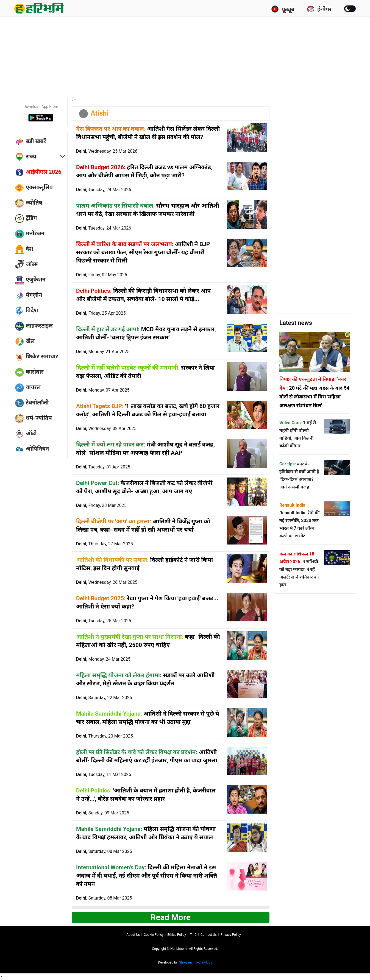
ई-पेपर (319, 9)
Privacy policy (231, 935)
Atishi (100, 113)
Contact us (209, 935)
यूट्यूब (283, 9)
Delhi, (107, 151)
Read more (171, 917)
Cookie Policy (154, 935)
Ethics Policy (177, 935)
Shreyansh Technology (196, 962)
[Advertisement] (185, 55)
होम (74, 99)
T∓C (193, 935)
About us (133, 935)
